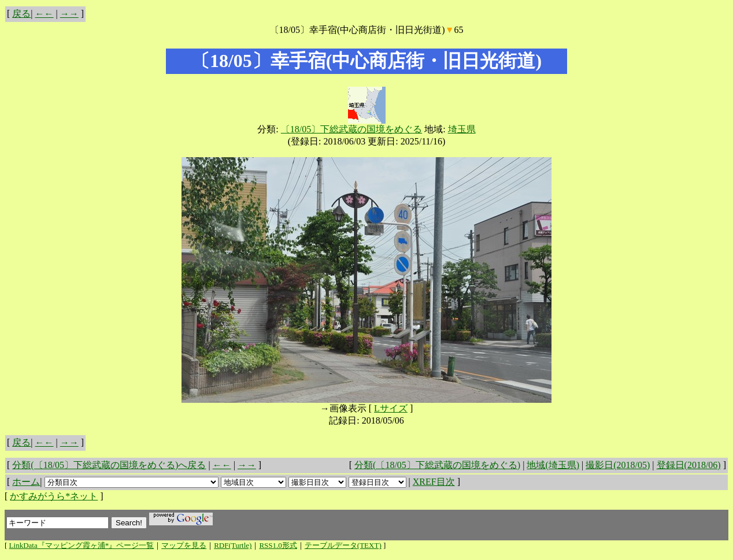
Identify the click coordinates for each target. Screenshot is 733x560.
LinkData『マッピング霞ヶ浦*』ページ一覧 (82, 545)
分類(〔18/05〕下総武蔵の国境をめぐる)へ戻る (109, 465)
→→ (69, 14)
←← (45, 14)
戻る (21, 14)
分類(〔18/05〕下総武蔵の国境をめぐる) (437, 465)
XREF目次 (434, 482)
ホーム (26, 482)
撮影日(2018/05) (618, 465)
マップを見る (184, 545)
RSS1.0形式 (278, 545)
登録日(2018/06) (689, 465)
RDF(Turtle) (233, 545)
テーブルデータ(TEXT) (343, 545)
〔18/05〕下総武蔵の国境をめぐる (351, 129)
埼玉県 (462, 129)
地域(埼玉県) (553, 465)
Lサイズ (391, 408)
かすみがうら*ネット (54, 496)
